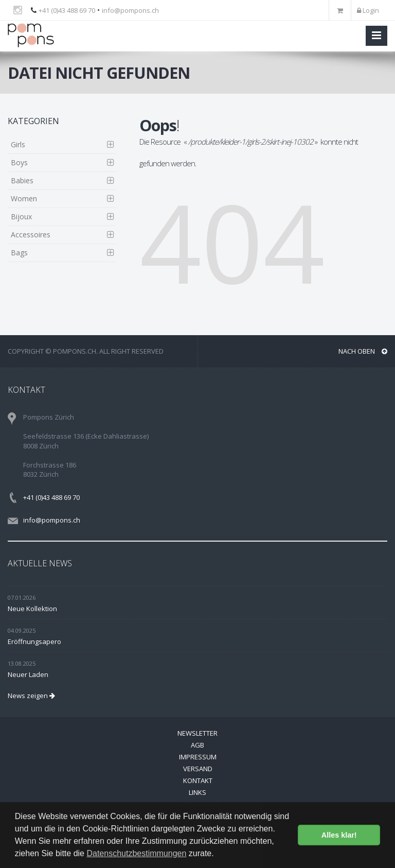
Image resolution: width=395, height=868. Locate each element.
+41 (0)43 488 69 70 (67, 10)
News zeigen (31, 696)
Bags (19, 253)
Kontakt (198, 780)
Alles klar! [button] (339, 835)
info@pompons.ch (130, 10)
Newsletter (197, 733)
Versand (198, 769)
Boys (19, 162)
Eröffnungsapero (34, 641)
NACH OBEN (363, 351)
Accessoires (31, 235)
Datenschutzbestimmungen (136, 853)
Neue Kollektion (32, 609)
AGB (197, 745)
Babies (22, 180)
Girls (18, 144)
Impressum (198, 757)
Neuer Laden (28, 674)
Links (197, 792)
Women (24, 198)
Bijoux (21, 216)
